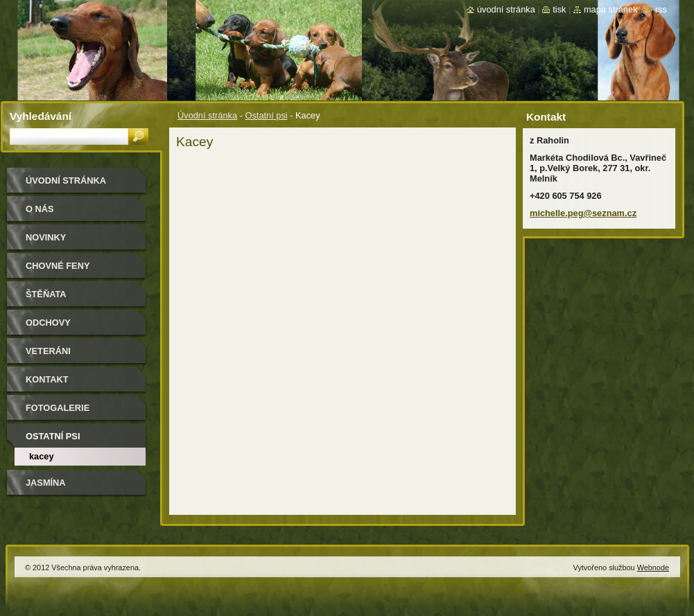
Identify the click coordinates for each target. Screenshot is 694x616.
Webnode (653, 567)
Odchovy (48, 323)
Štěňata (46, 294)
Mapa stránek (611, 9)
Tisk (559, 9)
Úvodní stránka (207, 115)
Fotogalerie (58, 408)
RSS (661, 9)
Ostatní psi (266, 115)
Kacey (42, 456)
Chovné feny (58, 266)
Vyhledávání (41, 116)
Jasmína (46, 483)
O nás (40, 209)
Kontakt (47, 379)
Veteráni (48, 351)
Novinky (46, 237)
